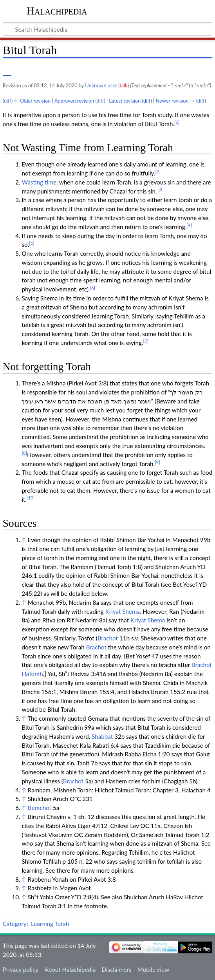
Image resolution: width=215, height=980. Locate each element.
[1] (177, 122)
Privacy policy (21, 969)
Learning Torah (50, 924)
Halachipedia (57, 11)
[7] (146, 341)
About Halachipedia (70, 969)
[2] (158, 171)
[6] (93, 288)
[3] (161, 189)
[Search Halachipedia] (107, 29)
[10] (31, 498)
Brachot (108, 638)
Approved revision (74, 101)
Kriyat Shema (123, 611)
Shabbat (102, 736)
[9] (157, 462)
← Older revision (32, 101)
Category (15, 924)
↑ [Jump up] (24, 540)
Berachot (40, 808)
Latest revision (125, 101)
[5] (32, 243)
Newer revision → (175, 101)
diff (8, 101)
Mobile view (153, 969)
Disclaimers (116, 969)
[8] (24, 453)
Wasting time (39, 182)
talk (123, 85)
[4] (189, 225)
